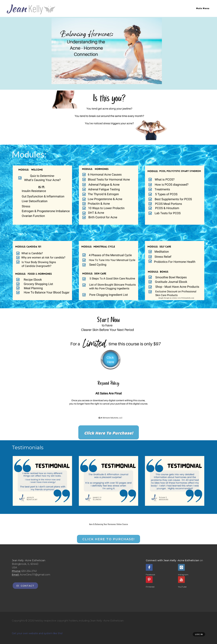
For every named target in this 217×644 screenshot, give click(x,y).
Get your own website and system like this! (37, 633)
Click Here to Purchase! (108, 539)
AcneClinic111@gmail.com (35, 575)
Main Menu (203, 8)
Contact (25, 586)
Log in (199, 634)
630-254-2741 (29, 571)
